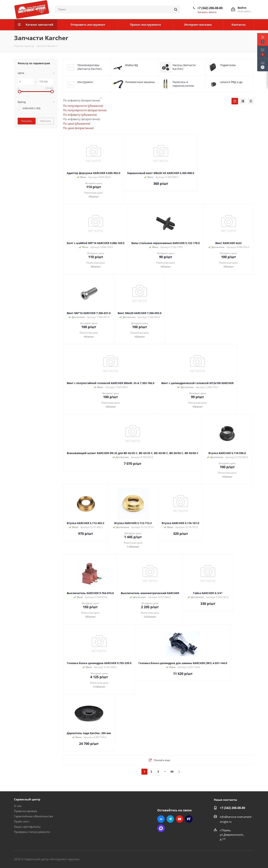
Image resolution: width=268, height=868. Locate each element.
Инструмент (85, 82)
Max (161, 828)
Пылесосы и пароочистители (183, 84)
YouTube (180, 819)
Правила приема (25, 811)
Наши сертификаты (27, 827)
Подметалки (228, 65)
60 (172, 772)
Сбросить (45, 121)
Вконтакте (161, 819)
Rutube (189, 819)
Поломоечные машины (140, 82)
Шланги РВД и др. (232, 82)
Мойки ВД (131, 65)
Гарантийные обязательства (33, 816)
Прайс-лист (22, 821)
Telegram (170, 819)
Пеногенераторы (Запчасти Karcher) (90, 67)
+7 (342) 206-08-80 (210, 8)
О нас (18, 806)
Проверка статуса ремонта (32, 832)
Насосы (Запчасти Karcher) (184, 67)
